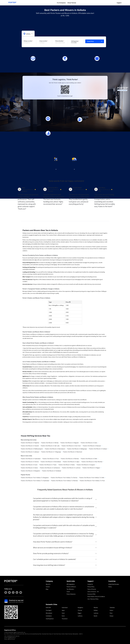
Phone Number (59, 41)
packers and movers (67, 235)
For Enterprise (61, 3)
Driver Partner (72, 3)
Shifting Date (75, 41)
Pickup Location (28, 41)
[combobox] (29, 43)
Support (119, 3)
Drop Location (43, 41)
